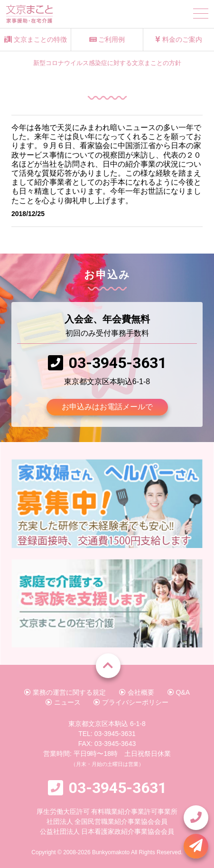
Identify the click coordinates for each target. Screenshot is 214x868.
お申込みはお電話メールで (107, 407)
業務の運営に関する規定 (65, 692)
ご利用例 (107, 39)
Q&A (179, 692)
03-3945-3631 (118, 363)
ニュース (63, 702)
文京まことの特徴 (36, 39)
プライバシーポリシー (131, 702)
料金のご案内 (179, 39)
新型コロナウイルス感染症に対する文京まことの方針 (107, 63)
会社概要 (137, 692)
